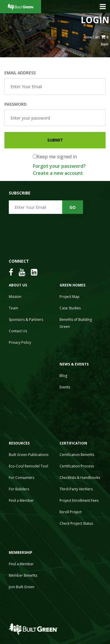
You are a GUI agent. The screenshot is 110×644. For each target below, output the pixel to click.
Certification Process (77, 466)
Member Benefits (23, 575)
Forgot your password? (59, 166)
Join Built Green (22, 587)
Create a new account (58, 173)
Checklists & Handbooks (80, 478)
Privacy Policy (20, 342)
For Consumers (22, 478)
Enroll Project (71, 512)
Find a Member (21, 500)
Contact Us (18, 331)
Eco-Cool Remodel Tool (28, 466)
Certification (73, 443)
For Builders (19, 489)
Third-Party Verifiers (76, 489)
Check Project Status (76, 523)
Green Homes (72, 285)
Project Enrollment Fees (79, 500)
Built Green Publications (29, 455)
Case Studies (70, 308)
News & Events (74, 364)
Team (13, 308)
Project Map (70, 297)
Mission (15, 297)
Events (65, 387)
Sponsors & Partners (26, 320)
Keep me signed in (57, 157)
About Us (18, 285)
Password (16, 104)
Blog (63, 376)
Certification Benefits (77, 455)
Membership (21, 552)
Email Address (20, 73)
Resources (19, 443)
